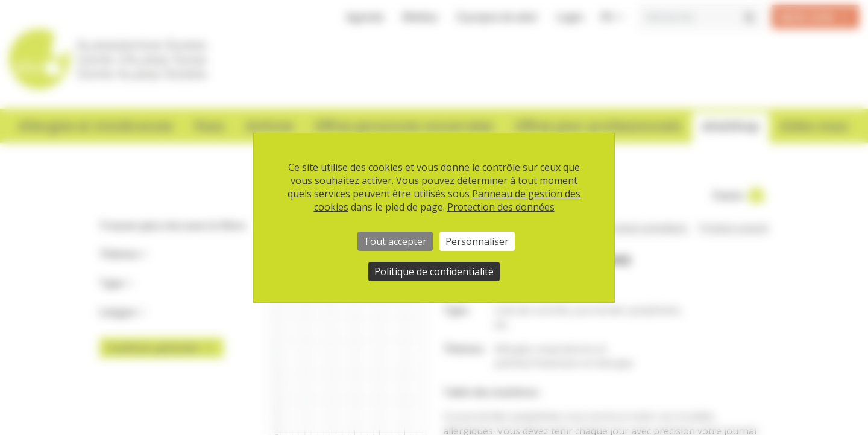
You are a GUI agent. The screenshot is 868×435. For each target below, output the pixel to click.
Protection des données (501, 207)
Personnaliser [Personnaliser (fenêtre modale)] (477, 241)
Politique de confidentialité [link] (434, 271)
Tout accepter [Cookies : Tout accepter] (395, 241)
